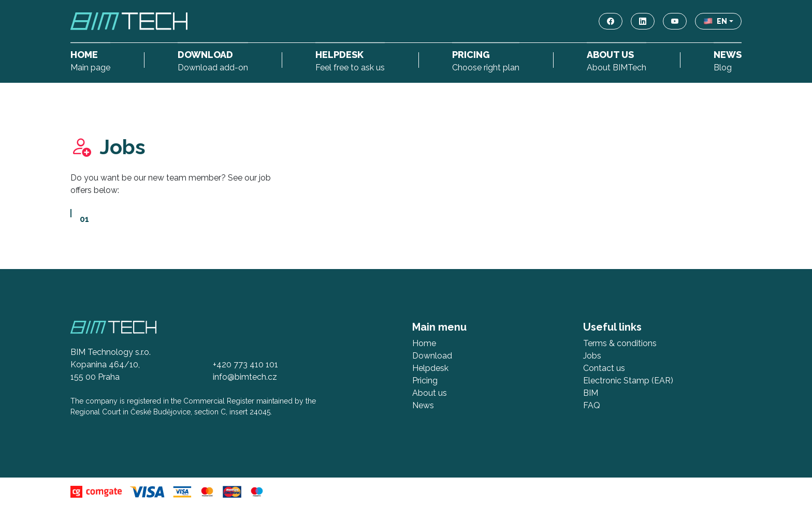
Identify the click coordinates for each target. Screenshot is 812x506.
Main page (90, 60)
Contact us (604, 368)
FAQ (592, 405)
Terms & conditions (620, 343)
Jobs (592, 356)
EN (715, 21)
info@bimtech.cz (245, 377)
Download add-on (213, 60)
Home (424, 343)
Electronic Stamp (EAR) (628, 381)
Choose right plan (486, 60)
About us (430, 393)
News (423, 405)
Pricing (425, 381)
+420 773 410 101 (245, 364)
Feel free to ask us (350, 60)
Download (432, 356)
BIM (591, 393)
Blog (728, 60)
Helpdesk (430, 368)
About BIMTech (617, 60)
